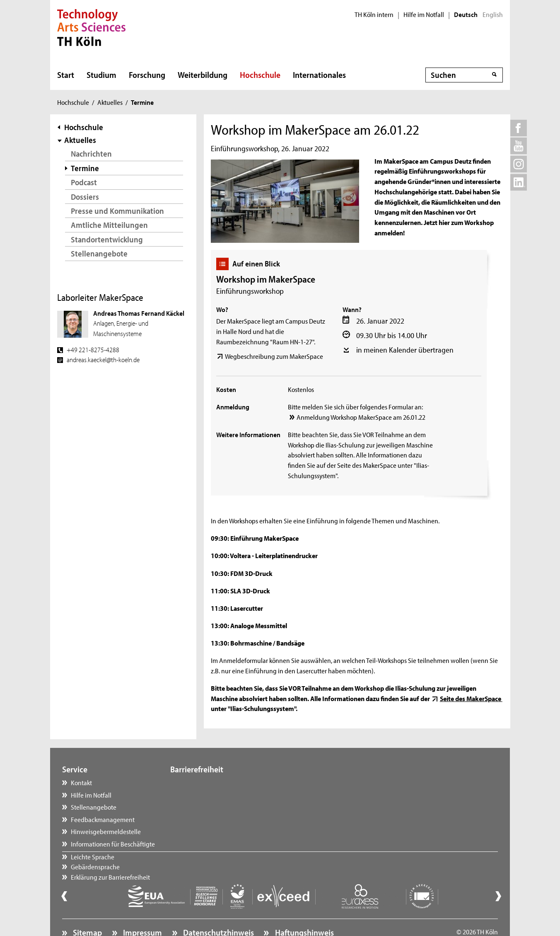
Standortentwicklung (107, 239)
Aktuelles (110, 102)
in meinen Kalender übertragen (405, 350)
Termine (85, 168)
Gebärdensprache (203, 795)
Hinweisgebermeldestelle (106, 831)
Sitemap (87, 909)
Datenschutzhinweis (218, 909)
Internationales (319, 75)
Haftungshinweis (304, 909)
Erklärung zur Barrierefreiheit (218, 807)
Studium (101, 75)
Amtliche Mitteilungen (109, 225)
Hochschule (260, 75)
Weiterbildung (203, 75)
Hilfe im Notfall (424, 15)
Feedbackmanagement (103, 819)
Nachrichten (91, 154)
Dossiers (85, 197)
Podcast (84, 182)
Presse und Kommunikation (117, 211)
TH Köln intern (374, 15)
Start (66, 75)
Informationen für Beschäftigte (113, 844)
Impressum (142, 909)
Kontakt (81, 782)
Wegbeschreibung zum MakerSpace (274, 356)
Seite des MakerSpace (471, 698)
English (493, 15)
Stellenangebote (99, 253)
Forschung (147, 75)
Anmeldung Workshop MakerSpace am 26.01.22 (361, 417)
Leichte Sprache (200, 782)
